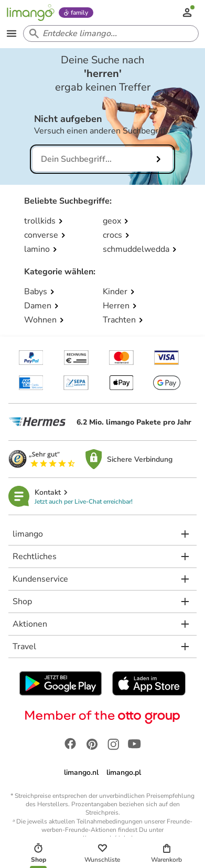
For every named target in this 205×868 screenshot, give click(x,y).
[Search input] (109, 34)
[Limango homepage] (30, 13)
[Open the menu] (12, 34)
